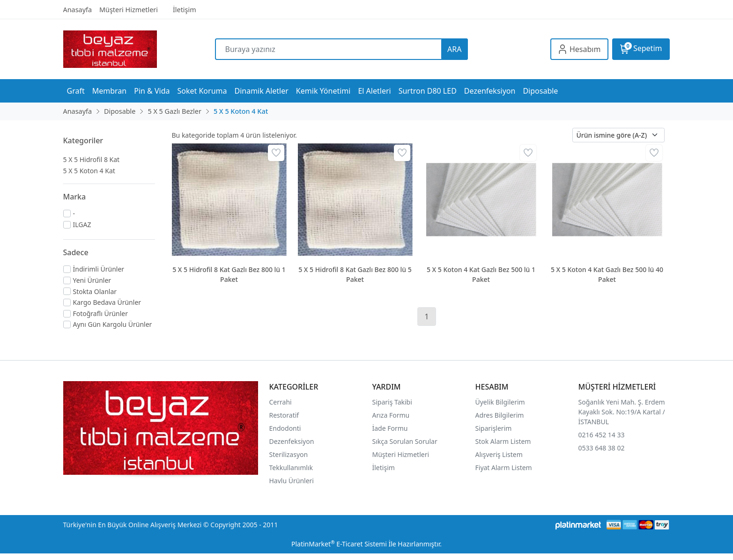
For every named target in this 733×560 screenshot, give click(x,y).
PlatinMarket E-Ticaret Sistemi (339, 544)
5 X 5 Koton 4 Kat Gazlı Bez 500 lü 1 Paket (481, 274)
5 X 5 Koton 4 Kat (89, 171)
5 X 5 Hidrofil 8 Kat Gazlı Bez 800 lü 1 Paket (229, 274)
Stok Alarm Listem (503, 441)
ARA (454, 49)
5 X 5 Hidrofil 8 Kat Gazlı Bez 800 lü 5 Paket (355, 274)
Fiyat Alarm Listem (504, 468)
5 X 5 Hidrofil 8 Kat (92, 159)
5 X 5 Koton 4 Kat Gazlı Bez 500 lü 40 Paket (607, 274)
